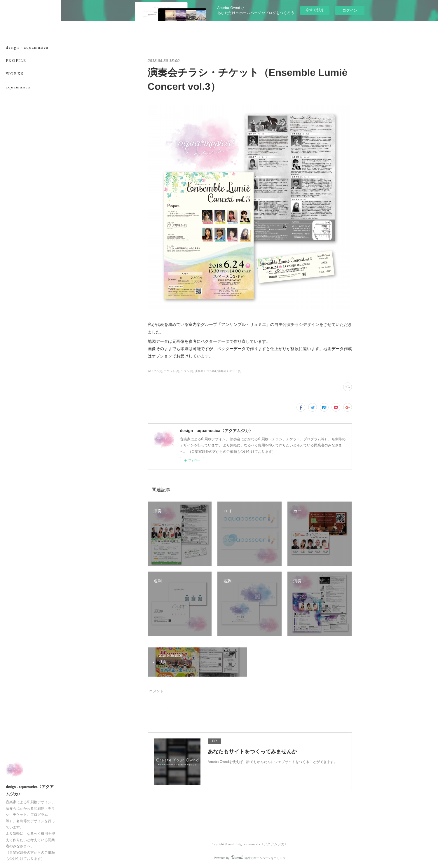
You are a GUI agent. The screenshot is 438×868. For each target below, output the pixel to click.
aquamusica (18, 87)
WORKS (15, 74)
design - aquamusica (27, 47)
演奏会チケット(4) (229, 371)
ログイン (350, 10)
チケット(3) (171, 371)
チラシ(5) (187, 371)
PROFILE (16, 60)
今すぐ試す (315, 10)
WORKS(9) (155, 371)
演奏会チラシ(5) (205, 371)
